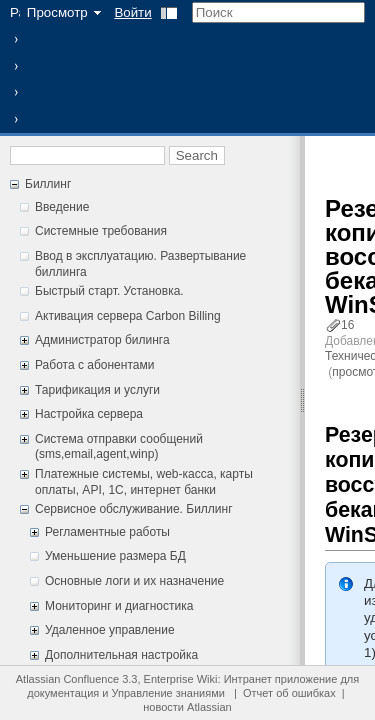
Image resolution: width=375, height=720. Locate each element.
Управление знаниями (168, 693)
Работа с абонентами (94, 365)
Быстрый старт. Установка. (109, 291)
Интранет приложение (281, 679)
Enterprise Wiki (181, 679)
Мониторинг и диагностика (119, 606)
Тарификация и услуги (97, 390)
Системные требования (101, 231)
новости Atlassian (187, 707)
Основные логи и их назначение (134, 581)
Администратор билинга (102, 340)
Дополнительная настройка (121, 655)
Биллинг (48, 184)
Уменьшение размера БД (115, 556)
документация (63, 693)
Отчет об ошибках (289, 693)
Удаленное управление (110, 630)
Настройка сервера (89, 414)
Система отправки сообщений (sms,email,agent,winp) (119, 447)
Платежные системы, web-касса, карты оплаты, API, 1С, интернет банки (144, 482)
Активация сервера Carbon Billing (128, 316)
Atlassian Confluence (67, 679)
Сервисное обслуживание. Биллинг (134, 509)
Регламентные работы (107, 532)
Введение (62, 207)
